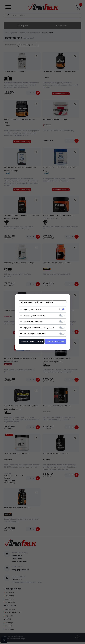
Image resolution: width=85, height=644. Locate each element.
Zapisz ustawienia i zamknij (31, 341)
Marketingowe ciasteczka (34, 315)
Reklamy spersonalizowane (34, 333)
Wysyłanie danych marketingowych (38, 327)
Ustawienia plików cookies (35, 302)
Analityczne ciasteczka (32, 321)
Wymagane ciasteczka (32, 309)
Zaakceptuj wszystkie (56, 341)
